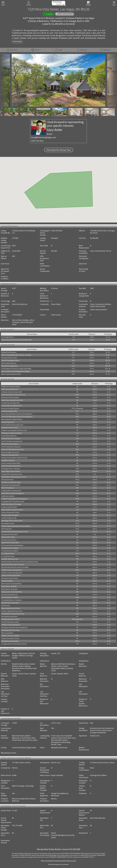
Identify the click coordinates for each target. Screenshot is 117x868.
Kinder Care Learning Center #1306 (12, 400)
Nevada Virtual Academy (9, 352)
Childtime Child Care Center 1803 (12, 392)
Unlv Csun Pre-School (8, 537)
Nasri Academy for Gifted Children (12, 419)
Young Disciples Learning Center (11, 491)
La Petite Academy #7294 (9, 411)
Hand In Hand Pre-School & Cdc (11, 466)
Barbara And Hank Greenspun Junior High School (17, 340)
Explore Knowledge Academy (10, 360)
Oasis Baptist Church (8, 523)
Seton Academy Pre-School (10, 597)
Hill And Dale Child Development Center (14, 477)
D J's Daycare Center (8, 554)
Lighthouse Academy (8, 496)
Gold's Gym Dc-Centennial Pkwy (11, 584)
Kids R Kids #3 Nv (7, 529)
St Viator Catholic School (9, 507)
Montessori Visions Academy (10, 397)
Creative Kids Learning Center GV (12, 406)
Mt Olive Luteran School (9, 540)
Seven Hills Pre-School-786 (10, 543)
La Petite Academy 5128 (9, 518)
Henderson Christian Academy (11, 386)
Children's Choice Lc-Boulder (10, 636)
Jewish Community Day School (11, 575)
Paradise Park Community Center (12, 474)
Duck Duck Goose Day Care (9, 595)
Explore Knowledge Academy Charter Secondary (16, 355)
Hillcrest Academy (7, 581)
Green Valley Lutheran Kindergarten (13, 493)
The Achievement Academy (10, 548)
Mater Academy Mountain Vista (11, 374)
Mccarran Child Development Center (13, 449)
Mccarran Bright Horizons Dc (10, 452)
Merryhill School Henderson (10, 444)
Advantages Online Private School (12, 521)
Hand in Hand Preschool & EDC (11, 463)
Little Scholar (6, 606)
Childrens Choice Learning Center (12, 570)
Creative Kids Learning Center (11, 403)
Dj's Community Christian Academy (12, 545)
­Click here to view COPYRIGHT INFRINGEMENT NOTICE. (55, 857)
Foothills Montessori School (10, 619)
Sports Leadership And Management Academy (16, 371)
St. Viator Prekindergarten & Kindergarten (15, 499)
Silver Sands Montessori (9, 363)
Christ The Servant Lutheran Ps (11, 447)
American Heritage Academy (10, 408)
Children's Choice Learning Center (12, 573)
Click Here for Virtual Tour (59, 150)
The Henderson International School (13, 614)
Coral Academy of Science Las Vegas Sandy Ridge (16, 369)
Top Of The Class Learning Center (12, 441)
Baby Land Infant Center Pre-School (13, 564)
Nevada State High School (9, 366)
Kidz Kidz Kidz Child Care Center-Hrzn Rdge (15, 567)
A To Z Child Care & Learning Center (12, 425)
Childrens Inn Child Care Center (11, 482)
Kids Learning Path (7, 633)
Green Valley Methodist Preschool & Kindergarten (17, 414)
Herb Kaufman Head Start (9, 616)
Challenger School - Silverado (11, 469)
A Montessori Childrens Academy (12, 433)
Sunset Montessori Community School (13, 395)
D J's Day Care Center (8, 556)
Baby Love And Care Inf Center (11, 608)
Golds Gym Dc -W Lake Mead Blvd (12, 592)
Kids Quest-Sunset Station (10, 578)
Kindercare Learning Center (10, 455)
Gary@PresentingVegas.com (44, 137)
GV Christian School (7, 480)
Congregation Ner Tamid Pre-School (13, 501)
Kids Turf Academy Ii (8, 488)
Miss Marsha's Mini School (9, 534)
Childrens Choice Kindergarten (11, 625)
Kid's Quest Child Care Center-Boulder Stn (14, 627)
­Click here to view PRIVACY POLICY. (83, 857)
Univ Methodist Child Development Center (15, 532)
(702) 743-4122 (37, 141)
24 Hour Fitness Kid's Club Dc (10, 512)
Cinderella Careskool (8, 460)
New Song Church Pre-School (10, 630)
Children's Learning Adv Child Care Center (14, 430)
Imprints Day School (8, 422)
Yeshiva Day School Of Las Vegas (11, 504)
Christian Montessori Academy (11, 439)
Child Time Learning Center (10, 389)
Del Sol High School (7, 337)
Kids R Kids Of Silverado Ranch (11, 485)
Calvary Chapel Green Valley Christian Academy (16, 526)
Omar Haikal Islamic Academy (11, 471)
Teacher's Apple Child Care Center (12, 611)
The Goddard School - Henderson (12, 600)
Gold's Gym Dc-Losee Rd (9, 586)
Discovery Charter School (9, 358)
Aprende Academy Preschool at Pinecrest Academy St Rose (20, 562)
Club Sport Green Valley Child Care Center (14, 458)
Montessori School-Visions (10, 428)
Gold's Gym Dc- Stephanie (9, 589)
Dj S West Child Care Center (10, 559)
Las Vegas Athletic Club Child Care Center (14, 644)
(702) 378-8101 (57, 231)
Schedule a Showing (65, 14)
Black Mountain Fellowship (10, 641)
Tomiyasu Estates (74, 18)
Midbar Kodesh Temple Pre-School (12, 510)
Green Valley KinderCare (9, 436)
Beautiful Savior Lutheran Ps (10, 603)
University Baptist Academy (10, 515)
